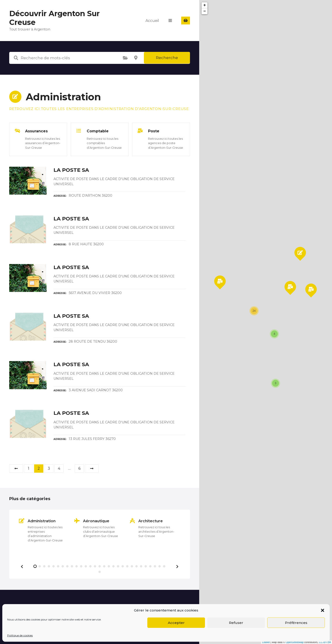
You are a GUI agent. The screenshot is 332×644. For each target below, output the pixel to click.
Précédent (16, 469)
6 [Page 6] (79, 468)
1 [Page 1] (29, 468)
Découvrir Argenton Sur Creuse (54, 18)
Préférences (296, 623)
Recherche (167, 58)
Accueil (153, 20)
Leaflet (266, 642)
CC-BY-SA (325, 642)
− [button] (205, 11)
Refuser (236, 623)
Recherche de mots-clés (16, 58)
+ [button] (205, 5)
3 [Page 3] (49, 468)
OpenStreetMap (295, 642)
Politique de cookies (20, 635)
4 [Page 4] (59, 468)
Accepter (176, 623)
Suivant (92, 469)
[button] (323, 610)
